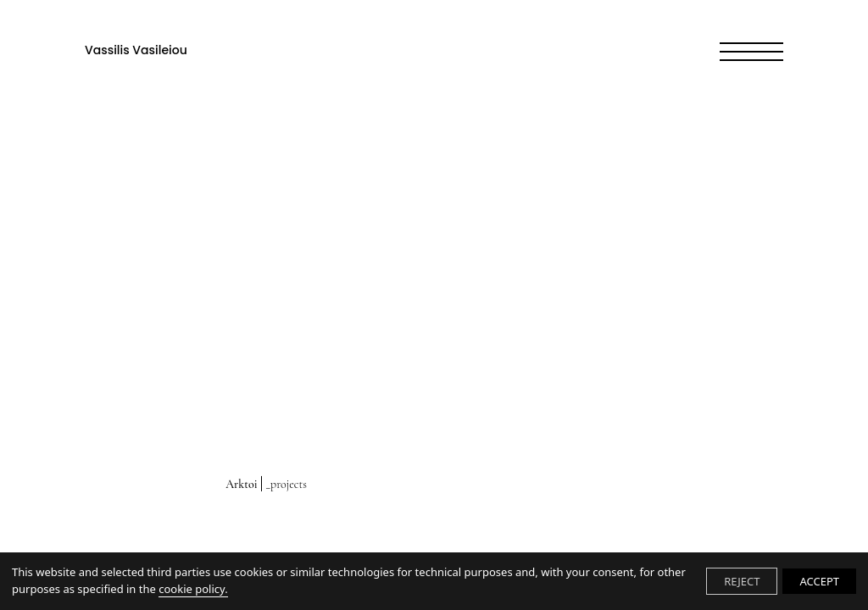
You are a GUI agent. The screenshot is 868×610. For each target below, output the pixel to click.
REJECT (742, 581)
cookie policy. (193, 589)
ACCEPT (819, 581)
